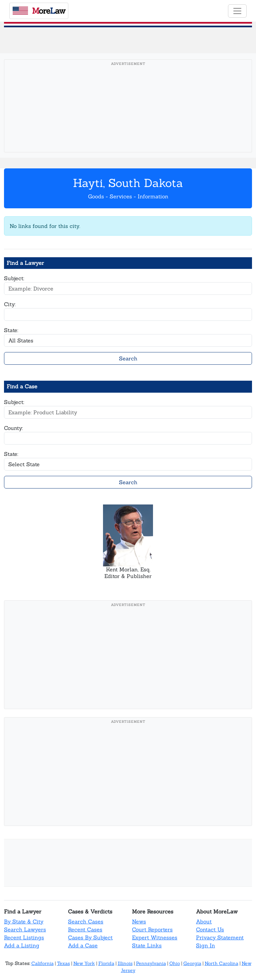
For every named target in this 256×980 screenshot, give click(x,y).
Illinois (125, 963)
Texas (63, 963)
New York (84, 963)
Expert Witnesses (155, 937)
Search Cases (86, 921)
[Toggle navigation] (237, 11)
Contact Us (210, 929)
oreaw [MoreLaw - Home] (39, 11)
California (42, 963)
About (204, 921)
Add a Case (83, 945)
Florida (106, 963)
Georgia (192, 963)
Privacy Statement (220, 937)
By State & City (24, 921)
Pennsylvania (151, 963)
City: (10, 304)
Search (128, 358)
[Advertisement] (128, 116)
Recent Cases (85, 929)
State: (11, 330)
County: (13, 428)
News (139, 921)
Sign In (205, 945)
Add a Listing (22, 945)
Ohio (175, 963)
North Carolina (221, 963)
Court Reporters (152, 929)
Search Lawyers (25, 929)
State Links (147, 945)
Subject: (14, 278)
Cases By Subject (90, 937)
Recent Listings (24, 937)
